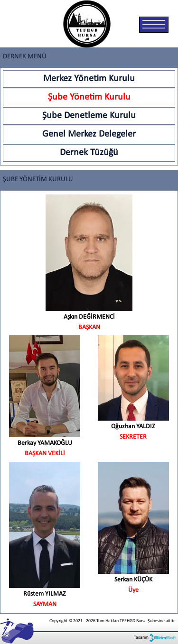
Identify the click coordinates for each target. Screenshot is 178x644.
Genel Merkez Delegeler (89, 134)
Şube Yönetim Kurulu (89, 97)
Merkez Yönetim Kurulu (89, 79)
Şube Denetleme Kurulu (89, 116)
